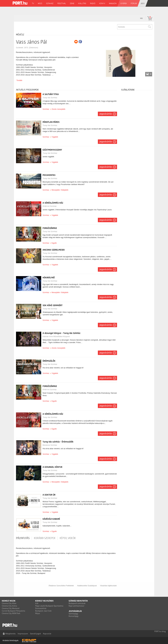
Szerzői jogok (35, 634)
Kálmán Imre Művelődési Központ (56, 336)
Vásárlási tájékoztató (108, 586)
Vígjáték (55, 137)
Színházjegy (73, 614)
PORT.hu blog (160, 631)
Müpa (38, 613)
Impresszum (23, 634)
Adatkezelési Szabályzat (87, 586)
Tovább (19, 80)
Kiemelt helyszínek (44, 601)
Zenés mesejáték (58, 109)
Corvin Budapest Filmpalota (13, 611)
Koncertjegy (74, 616)
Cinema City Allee (9, 603)
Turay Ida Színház (50, 98)
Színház (46, 109)
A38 (37, 603)
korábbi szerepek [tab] (45, 538)
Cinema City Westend (11, 608)
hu (141, 18)
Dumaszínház (41, 608)
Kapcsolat (47, 634)
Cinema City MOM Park (11, 613)
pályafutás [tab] (23, 538)
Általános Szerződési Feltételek (61, 586)
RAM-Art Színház (50, 206)
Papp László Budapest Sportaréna (49, 606)
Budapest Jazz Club (43, 611)
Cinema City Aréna (9, 606)
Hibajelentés (10, 634)
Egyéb (54, 243)
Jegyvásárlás (106, 114)
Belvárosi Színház (50, 445)
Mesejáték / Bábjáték (60, 190)
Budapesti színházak (77, 603)
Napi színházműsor (76, 606)
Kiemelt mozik (9, 601)
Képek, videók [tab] (68, 538)
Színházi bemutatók (78, 601)
